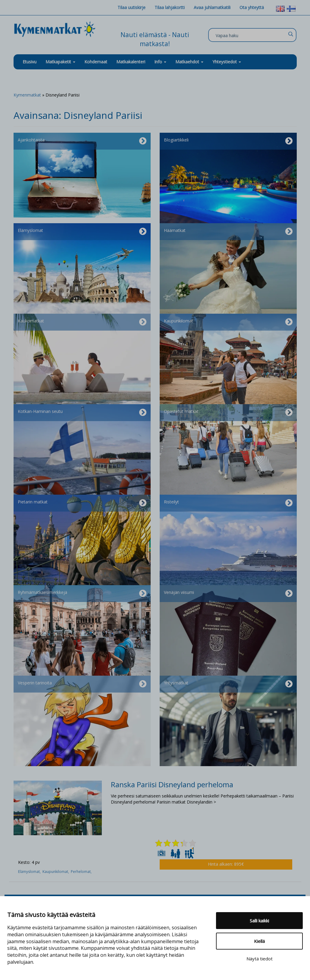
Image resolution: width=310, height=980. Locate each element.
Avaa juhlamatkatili (212, 7)
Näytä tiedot (260, 959)
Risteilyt (228, 503)
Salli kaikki (259, 921)
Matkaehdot (189, 62)
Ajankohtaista (82, 141)
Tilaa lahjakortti (170, 7)
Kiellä (259, 941)
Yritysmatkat (228, 684)
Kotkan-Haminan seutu (82, 413)
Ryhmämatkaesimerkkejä (82, 594)
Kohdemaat (96, 62)
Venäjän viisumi (228, 594)
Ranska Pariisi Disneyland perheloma (172, 784)
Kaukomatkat (82, 322)
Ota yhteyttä (252, 7)
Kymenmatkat (27, 95)
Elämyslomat (82, 232)
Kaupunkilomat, (57, 872)
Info (160, 62)
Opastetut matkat (228, 413)
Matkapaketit (60, 62)
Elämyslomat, (30, 872)
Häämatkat (228, 232)
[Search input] (251, 35)
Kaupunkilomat (228, 322)
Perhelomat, (82, 872)
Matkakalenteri (131, 62)
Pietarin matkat (82, 503)
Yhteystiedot (227, 62)
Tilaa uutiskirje (132, 7)
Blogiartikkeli (228, 141)
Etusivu (30, 62)
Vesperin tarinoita (82, 684)
